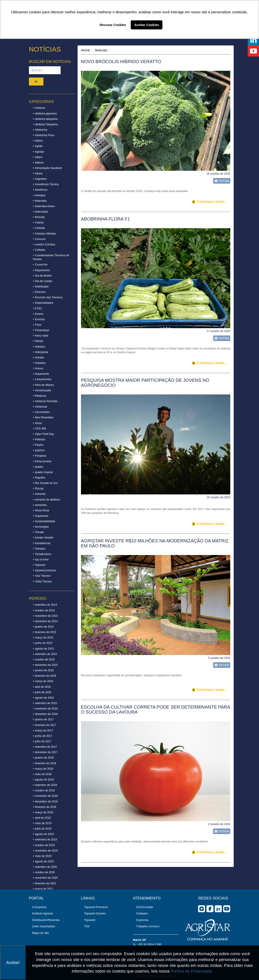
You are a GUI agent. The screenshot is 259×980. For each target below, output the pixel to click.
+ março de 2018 (43, 769)
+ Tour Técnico (42, 576)
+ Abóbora (39, 108)
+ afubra (38, 141)
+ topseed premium (44, 570)
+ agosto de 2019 (43, 834)
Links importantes (44, 926)
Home (86, 50)
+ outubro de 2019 (44, 845)
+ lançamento (41, 374)
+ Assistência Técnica (46, 184)
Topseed (90, 920)
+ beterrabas (40, 212)
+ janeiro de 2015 (43, 627)
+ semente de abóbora (46, 500)
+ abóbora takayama (45, 119)
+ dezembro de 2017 (45, 752)
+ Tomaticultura (42, 554)
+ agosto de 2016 (43, 698)
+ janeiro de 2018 (43, 758)
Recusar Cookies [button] (113, 25)
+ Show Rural (41, 510)
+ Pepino (38, 445)
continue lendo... (212, 202)
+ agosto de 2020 (43, 861)
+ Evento (38, 314)
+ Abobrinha (40, 130)
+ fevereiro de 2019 (45, 807)
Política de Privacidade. (192, 971)
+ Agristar (39, 152)
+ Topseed (39, 565)
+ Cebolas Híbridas (44, 234)
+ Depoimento (41, 270)
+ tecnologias (41, 527)
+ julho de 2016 (42, 692)
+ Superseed (40, 516)
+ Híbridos (39, 347)
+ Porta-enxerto (42, 461)
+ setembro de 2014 (45, 605)
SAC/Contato (145, 907)
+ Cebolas (39, 228)
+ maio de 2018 (42, 774)
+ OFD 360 (39, 429)
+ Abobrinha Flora (44, 135)
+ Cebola (38, 223)
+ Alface (38, 157)
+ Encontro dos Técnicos (48, 297)
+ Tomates (39, 549)
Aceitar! (13, 963)
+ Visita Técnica (42, 581)
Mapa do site (40, 933)
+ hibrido (38, 341)
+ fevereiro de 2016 (45, 676)
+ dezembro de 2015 (45, 665)
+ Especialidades (43, 303)
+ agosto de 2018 (43, 780)
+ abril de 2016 (42, 687)
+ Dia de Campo (43, 281)
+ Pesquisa (40, 456)
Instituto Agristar (43, 913)
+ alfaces (38, 163)
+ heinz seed (40, 336)
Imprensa (142, 920)
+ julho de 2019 (42, 829)
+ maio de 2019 (42, 823)
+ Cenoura (39, 239)
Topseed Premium (96, 907)
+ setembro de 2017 (45, 747)
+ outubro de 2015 (44, 660)
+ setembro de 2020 (45, 867)
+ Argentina (40, 179)
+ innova (38, 368)
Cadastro (142, 913)
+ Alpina (38, 173)
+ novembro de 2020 (45, 878)
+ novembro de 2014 (45, 616)
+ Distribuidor (41, 287)
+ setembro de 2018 (45, 785)
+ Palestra (39, 439)
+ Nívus (37, 423)
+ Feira (37, 325)
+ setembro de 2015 (45, 654)
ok (36, 81)
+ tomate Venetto (43, 538)
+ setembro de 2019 (45, 840)
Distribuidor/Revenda (46, 920)
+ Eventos (39, 319)
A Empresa (39, 907)
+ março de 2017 (43, 731)
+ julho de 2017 (42, 741)
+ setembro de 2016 (45, 703)
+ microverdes (41, 412)
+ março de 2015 (43, 638)
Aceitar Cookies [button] (147, 25)
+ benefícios (40, 190)
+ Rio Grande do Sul (45, 483)
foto (222, 181)
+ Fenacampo (41, 330)
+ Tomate (38, 532)
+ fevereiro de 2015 (45, 632)
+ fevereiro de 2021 (45, 883)
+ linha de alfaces (43, 385)
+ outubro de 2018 (44, 790)
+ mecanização (42, 390)
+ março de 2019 (43, 812)
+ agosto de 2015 (43, 649)
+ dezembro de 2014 (45, 621)
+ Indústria (39, 363)
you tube (227, 909)
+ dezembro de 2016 (45, 714)
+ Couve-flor (40, 265)
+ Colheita (39, 250)
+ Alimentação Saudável (47, 168)
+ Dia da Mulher (42, 276)
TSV (87, 926)
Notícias (101, 50)
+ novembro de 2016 (45, 709)
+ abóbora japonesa (45, 114)
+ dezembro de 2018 (45, 802)
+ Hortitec (39, 358)
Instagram (202, 909)
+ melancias (40, 407)
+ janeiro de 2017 (43, 719)
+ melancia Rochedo (45, 401)
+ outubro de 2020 (44, 872)
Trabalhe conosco (148, 926)
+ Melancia (39, 396)
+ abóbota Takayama (45, 124)
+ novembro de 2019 (45, 851)
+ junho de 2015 (43, 643)
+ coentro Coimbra (44, 244)
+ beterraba (40, 201)
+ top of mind (41, 560)
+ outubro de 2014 (44, 610)
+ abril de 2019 (42, 818)
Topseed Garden (95, 913)
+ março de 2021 (43, 889)
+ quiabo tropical (43, 472)
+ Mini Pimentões (43, 418)
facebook (210, 909)
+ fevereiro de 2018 (45, 763)
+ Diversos (39, 292)
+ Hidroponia (40, 352)
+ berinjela (39, 195)
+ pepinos (39, 450)
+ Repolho (39, 478)
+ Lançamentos (42, 379)
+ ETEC (38, 308)
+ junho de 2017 (43, 736)
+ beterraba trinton (44, 206)
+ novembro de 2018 (45, 796)
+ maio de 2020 (42, 856)
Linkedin (218, 909)
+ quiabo (38, 467)
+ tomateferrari (42, 543)
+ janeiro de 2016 (43, 670)
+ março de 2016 (43, 681)
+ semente (39, 494)
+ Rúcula (38, 489)
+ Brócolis (39, 217)
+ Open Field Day (43, 434)
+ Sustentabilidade (44, 521)
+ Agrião (38, 146)
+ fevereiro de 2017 (45, 725)
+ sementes (40, 505)
